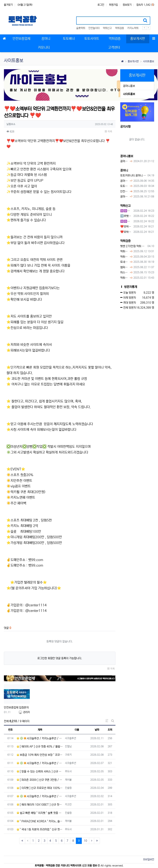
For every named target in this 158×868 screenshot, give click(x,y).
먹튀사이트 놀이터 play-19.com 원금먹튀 (125, 278)
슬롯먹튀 (81, 28)
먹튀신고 (107, 28)
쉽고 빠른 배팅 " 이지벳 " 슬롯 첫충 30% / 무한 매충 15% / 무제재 (40, 813)
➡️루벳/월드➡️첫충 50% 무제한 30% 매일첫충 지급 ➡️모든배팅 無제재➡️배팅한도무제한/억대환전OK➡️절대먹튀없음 (126, 216)
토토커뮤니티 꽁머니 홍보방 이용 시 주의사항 (133, 176)
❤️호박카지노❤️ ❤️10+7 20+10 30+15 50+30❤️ (126, 227)
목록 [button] (108, 132)
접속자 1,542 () (145, 5)
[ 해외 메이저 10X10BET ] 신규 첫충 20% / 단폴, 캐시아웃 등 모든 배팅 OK (40, 805)
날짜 (97, 730)
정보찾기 (127, 5)
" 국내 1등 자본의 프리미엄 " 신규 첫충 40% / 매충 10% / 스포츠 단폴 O (40, 829)
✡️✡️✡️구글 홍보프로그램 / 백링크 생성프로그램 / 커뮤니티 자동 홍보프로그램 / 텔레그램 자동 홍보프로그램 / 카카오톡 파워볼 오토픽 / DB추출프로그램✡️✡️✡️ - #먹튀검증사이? (126, 211)
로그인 (101, 5)
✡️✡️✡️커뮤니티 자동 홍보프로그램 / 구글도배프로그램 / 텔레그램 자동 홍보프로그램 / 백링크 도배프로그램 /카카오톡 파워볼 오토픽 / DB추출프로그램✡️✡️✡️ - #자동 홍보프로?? (126, 221)
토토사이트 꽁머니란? (125, 186)
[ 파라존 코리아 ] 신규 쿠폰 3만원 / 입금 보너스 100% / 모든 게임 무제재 (40, 780)
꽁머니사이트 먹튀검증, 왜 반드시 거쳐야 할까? (125, 197)
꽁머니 (124, 170)
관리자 (24, 712)
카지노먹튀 (133, 28)
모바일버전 (149, 859)
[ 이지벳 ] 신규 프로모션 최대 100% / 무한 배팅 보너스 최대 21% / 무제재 (40, 788)
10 (85, 841)
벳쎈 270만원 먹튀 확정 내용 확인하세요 (133, 246)
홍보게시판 (133, 61)
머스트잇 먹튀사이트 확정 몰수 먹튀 (125, 272)
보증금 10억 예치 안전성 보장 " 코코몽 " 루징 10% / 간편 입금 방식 (40, 755)
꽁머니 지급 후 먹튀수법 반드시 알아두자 (125, 181)
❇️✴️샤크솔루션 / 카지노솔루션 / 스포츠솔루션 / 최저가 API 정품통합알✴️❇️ (40, 738)
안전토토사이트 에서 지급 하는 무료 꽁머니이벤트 (125, 191)
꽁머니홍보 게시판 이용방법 (125, 161)
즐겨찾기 (8, 5)
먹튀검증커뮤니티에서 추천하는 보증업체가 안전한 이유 (125, 251)
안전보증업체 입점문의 (16, 707)
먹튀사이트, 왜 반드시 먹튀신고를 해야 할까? (125, 257)
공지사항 (125, 127)
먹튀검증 (120, 28)
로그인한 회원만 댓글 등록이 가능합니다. (60, 658)
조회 (110, 730)
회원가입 (113, 5)
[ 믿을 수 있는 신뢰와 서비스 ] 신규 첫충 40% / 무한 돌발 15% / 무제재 (40, 772)
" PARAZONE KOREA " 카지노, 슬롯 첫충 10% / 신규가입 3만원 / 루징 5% (40, 821)
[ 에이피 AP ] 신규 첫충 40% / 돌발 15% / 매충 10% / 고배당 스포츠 (40, 747)
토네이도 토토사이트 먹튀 (125, 262)
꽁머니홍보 (129, 86)
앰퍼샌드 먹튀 (125, 267)
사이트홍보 (149, 61)
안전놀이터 (94, 28)
